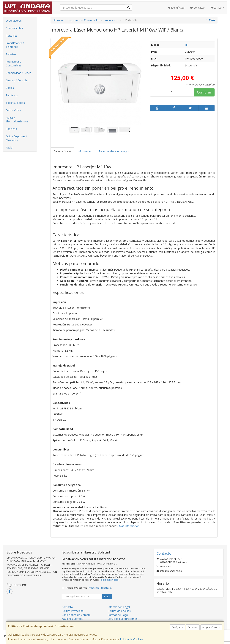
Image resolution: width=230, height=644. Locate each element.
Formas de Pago (118, 615)
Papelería (11, 129)
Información (85, 151)
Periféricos (12, 95)
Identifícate (176, 8)
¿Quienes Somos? (73, 619)
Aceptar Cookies (211, 627)
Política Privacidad (73, 611)
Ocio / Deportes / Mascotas (16, 138)
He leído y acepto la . (89, 588)
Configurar (177, 627)
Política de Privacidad (109, 580)
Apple (9, 148)
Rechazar (193, 627)
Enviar (107, 597)
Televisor (11, 54)
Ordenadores (14, 21)
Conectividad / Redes (18, 73)
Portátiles (12, 36)
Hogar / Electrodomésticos (17, 120)
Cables (10, 88)
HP (187, 45)
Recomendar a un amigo (114, 151)
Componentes (14, 28)
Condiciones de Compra (76, 615)
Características (63, 151)
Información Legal (119, 607)
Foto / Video (13, 110)
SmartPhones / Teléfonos (15, 45)
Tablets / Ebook (15, 103)
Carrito (217, 8)
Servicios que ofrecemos (123, 619)
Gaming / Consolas (17, 80)
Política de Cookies (131, 639)
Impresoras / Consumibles (14, 64)
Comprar (204, 92)
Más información (129, 526)
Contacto (197, 8)
